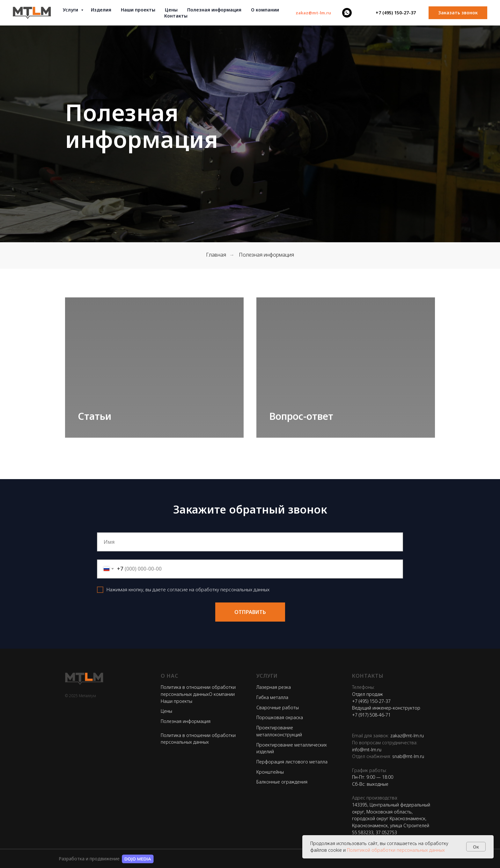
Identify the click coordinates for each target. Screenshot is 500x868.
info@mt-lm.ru (367, 750)
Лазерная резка (274, 687)
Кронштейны (270, 772)
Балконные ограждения (282, 782)
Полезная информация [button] (214, 10)
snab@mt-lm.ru (408, 756)
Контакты (176, 16)
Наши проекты (138, 10)
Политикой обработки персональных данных (396, 850)
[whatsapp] (347, 13)
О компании (265, 10)
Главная (216, 255)
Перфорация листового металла (292, 762)
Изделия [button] (101, 10)
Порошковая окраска (280, 717)
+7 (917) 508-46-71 (371, 715)
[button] (458, 13)
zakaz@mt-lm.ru (407, 736)
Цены (171, 10)
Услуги (71, 10)
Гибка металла (272, 697)
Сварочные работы (278, 708)
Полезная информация (186, 721)
